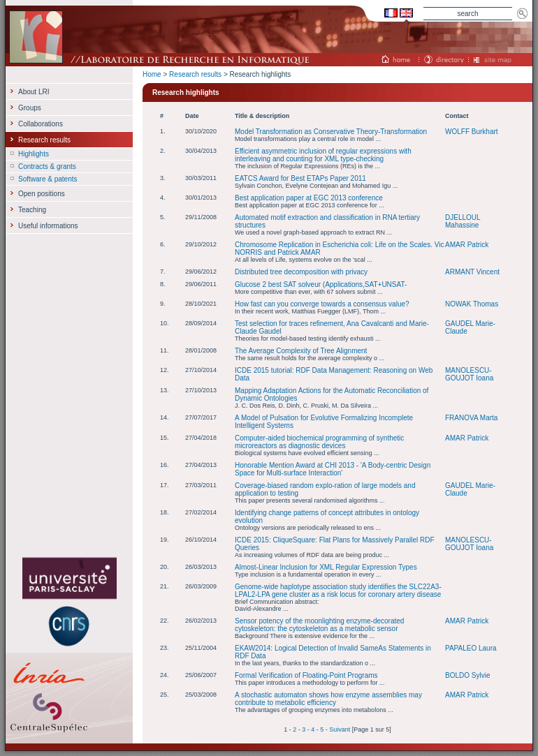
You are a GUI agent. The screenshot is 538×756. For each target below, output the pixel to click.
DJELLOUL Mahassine (463, 221)
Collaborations (41, 124)
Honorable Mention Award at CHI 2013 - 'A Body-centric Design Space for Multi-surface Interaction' (333, 469)
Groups (30, 108)
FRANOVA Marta (471, 418)
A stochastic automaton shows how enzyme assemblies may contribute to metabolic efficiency (328, 699)
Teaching (32, 210)
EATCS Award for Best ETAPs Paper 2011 (300, 178)
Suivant (340, 729)
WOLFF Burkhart (472, 132)
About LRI (34, 92)
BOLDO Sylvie (467, 675)
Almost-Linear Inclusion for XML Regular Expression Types (326, 567)
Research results (195, 74)
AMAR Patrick (467, 245)
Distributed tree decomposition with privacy (301, 272)
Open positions (42, 194)
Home (152, 74)
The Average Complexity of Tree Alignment (301, 351)
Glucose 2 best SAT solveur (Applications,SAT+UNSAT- (321, 284)
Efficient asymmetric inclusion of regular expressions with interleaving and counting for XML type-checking (323, 155)
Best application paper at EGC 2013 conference (309, 198)
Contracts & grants (47, 166)
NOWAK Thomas (472, 304)
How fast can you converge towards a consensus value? (322, 304)
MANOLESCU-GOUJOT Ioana (469, 374)
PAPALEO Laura (471, 648)
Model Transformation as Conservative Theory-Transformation (331, 132)
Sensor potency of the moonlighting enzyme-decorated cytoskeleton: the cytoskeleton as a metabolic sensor (319, 625)
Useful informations (48, 226)
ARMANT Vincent (472, 272)
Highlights (34, 154)
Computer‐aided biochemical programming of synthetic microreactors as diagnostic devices (319, 442)
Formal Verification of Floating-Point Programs (306, 675)
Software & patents (48, 179)
